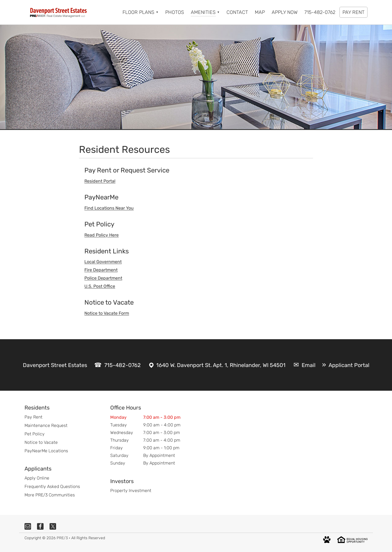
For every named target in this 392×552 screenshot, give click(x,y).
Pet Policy (35, 434)
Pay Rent (33, 417)
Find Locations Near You (109, 208)
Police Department (103, 278)
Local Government (103, 262)
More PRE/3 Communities (50, 495)
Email (309, 365)
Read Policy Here (102, 235)
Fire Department (101, 270)
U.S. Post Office (100, 286)
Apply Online (37, 478)
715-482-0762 (122, 365)
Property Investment (131, 491)
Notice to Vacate (41, 442)
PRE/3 (62, 538)
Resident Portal (100, 181)
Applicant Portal (349, 365)
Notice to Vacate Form (107, 313)
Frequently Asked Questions (52, 486)
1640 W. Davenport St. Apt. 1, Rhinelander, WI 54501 (221, 365)
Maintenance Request (46, 425)
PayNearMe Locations (46, 451)
